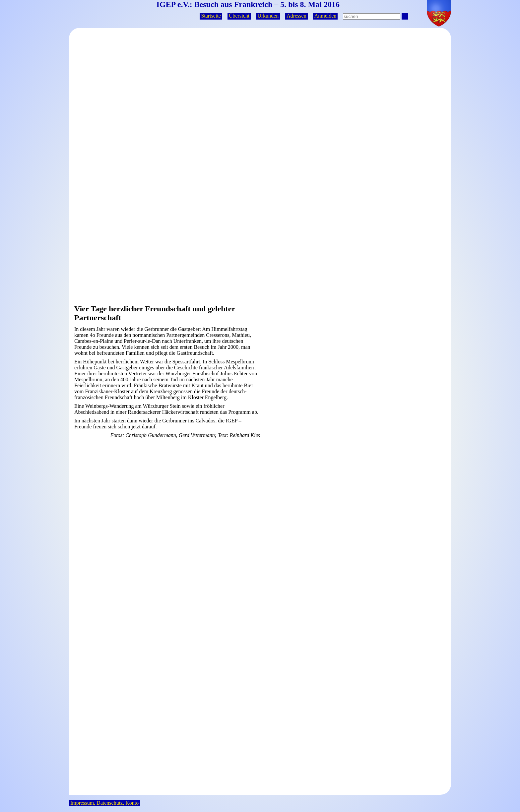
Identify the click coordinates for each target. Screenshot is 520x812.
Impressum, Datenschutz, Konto (104, 803)
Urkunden (268, 16)
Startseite (211, 16)
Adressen (296, 16)
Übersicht (239, 16)
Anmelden (325, 16)
